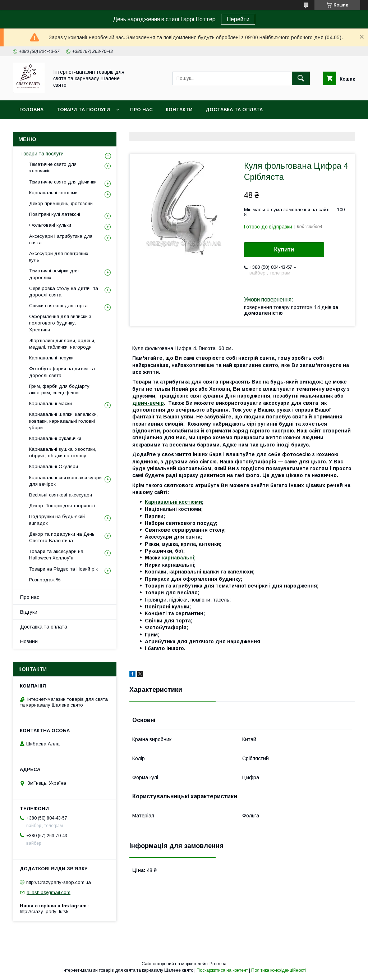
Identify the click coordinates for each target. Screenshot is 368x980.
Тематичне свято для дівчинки (63, 182)
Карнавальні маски (50, 403)
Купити (284, 249)
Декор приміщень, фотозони (61, 203)
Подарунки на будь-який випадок (57, 520)
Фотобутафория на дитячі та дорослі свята (62, 372)
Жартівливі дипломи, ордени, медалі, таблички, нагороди (62, 344)
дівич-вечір (148, 403)
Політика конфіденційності (279, 970)
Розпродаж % (45, 580)
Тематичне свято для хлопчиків (53, 167)
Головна (31, 110)
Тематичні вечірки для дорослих (54, 274)
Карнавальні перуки (51, 358)
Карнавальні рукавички (55, 438)
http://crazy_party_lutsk (44, 911)
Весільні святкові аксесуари (61, 495)
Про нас (141, 110)
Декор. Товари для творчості (62, 506)
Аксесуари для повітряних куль (59, 257)
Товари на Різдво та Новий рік (63, 569)
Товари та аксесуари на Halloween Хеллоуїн (56, 555)
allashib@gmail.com (49, 892)
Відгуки (29, 612)
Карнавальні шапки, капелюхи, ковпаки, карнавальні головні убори (63, 421)
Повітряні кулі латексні (55, 214)
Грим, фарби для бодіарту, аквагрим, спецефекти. (60, 389)
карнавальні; (179, 558)
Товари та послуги (83, 110)
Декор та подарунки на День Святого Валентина (62, 537)
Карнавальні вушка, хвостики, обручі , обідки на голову (63, 452)
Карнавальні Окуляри (54, 466)
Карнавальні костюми (173, 502)
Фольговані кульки (50, 225)
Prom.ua (218, 964)
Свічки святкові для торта (58, 306)
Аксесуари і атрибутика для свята (61, 239)
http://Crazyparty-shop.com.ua (59, 882)
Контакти (179, 110)
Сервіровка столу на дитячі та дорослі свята (64, 292)
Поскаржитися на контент (222, 970)
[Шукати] (301, 78)
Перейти (238, 19)
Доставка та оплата (234, 110)
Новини (29, 641)
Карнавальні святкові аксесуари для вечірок (65, 481)
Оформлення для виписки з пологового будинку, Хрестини (60, 323)
